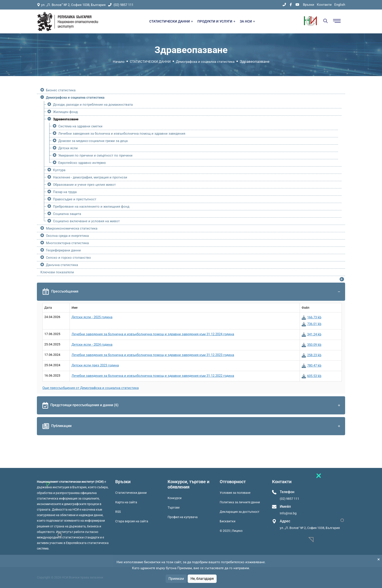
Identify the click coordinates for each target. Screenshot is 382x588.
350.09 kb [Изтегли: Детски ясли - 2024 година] (311, 345)
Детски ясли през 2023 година (95, 365)
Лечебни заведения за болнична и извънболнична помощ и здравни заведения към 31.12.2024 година (153, 334)
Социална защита (67, 214)
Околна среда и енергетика (67, 236)
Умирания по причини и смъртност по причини (95, 155)
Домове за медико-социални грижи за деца (93, 141)
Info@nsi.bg (288, 513)
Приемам (176, 579)
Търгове (174, 508)
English (340, 5)
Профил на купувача (183, 517)
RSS (118, 512)
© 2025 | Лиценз (231, 531)
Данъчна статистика (62, 265)
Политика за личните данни (240, 502)
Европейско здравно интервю (82, 163)
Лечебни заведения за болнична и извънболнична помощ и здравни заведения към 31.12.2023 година (153, 355)
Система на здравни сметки (80, 126)
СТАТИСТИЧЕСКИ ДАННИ (171, 21)
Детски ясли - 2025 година (92, 317)
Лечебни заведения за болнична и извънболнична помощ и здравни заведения (122, 134)
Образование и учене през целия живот (84, 185)
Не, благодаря (202, 579)
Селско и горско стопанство (68, 258)
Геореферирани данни (63, 250)
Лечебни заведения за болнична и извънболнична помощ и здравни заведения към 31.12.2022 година (153, 376)
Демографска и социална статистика (205, 62)
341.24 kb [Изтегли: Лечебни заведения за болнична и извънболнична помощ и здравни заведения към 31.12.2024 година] (311, 334)
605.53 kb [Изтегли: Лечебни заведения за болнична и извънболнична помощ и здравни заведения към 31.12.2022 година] (311, 376)
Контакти (324, 5)
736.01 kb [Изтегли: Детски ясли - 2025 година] (311, 324)
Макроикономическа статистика (72, 228)
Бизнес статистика (61, 90)
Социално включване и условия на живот (86, 221)
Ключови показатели (57, 272)
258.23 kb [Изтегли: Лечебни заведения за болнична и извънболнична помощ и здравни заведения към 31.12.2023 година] (311, 355)
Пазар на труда (65, 192)
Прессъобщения (192, 292)
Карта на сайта (126, 502)
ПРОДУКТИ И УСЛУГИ (216, 21)
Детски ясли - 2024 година (92, 345)
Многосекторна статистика (67, 243)
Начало (119, 62)
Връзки (309, 5)
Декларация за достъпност (240, 512)
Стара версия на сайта (132, 521)
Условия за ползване (235, 493)
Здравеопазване (66, 119)
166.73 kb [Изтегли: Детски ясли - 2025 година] (311, 317)
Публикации (192, 426)
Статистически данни (131, 493)
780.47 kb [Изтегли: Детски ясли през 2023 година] (311, 366)
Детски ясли (68, 148)
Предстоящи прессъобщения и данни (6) (192, 405)
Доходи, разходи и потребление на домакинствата (93, 105)
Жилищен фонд (65, 112)
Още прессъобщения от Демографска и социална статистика (91, 388)
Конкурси (175, 498)
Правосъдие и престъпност (75, 199)
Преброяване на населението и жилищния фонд (91, 207)
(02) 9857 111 (121, 5)
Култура (59, 170)
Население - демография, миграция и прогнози (90, 177)
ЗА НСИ (247, 21)
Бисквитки (228, 521)
